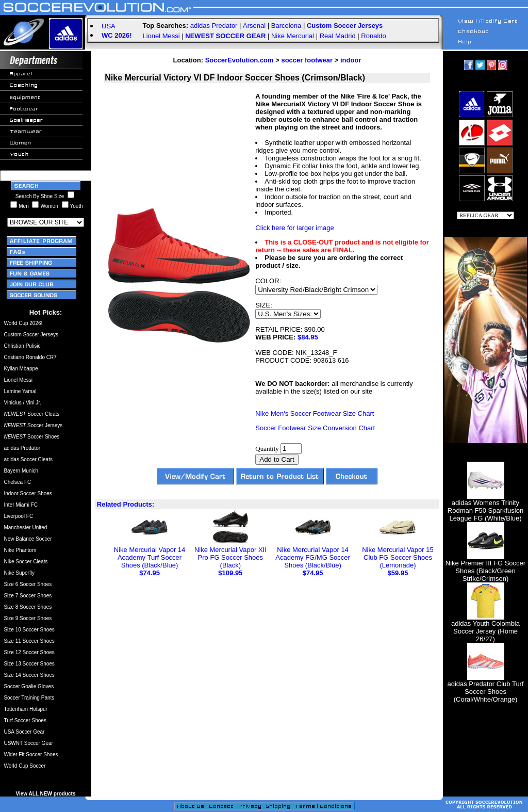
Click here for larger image (294, 228)
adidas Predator (214, 26)
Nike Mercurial (293, 36)
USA (109, 26)
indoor (351, 60)
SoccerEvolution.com (240, 60)
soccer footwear (307, 60)
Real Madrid (338, 36)
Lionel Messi (161, 36)
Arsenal (254, 26)
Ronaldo (373, 36)
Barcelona (286, 26)
